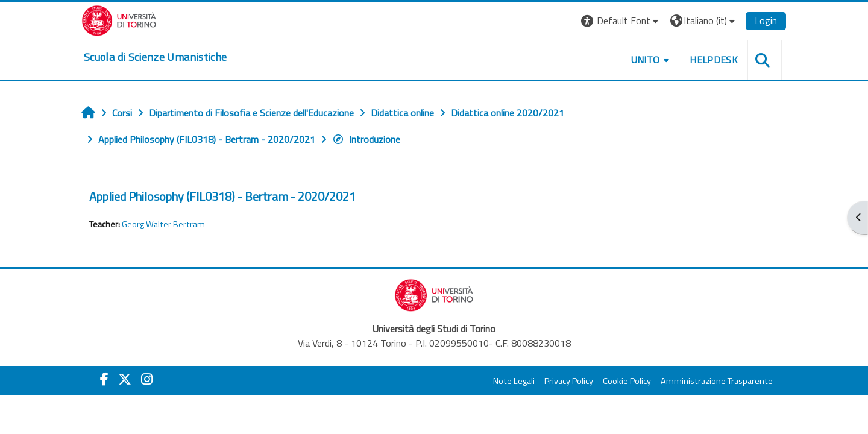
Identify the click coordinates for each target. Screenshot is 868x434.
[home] (155, 57)
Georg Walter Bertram (163, 224)
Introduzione (366, 139)
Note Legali (514, 381)
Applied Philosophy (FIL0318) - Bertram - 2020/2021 (222, 196)
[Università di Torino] (119, 19)
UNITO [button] (646, 60)
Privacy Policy (569, 381)
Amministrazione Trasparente (717, 381)
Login (766, 20)
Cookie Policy (627, 381)
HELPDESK (714, 60)
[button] (621, 21)
